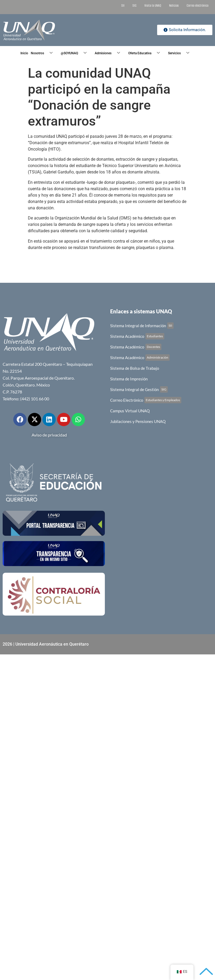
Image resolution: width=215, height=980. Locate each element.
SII (123, 5)
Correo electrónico (197, 5)
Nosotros (44, 53)
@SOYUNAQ (76, 53)
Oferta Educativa (146, 53)
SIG (134, 5)
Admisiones (109, 53)
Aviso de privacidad (49, 435)
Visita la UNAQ (153, 5)
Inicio (24, 53)
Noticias (174, 5)
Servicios (181, 53)
